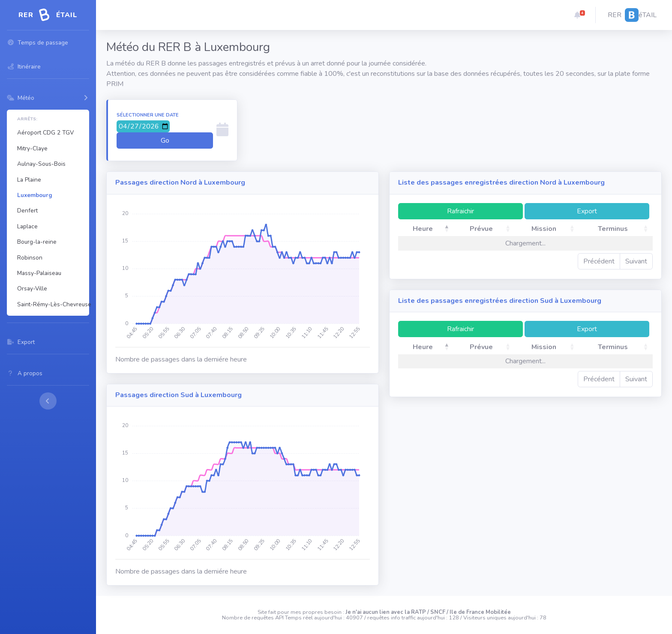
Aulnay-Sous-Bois (41, 164)
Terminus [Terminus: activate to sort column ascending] (613, 229)
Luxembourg (35, 195)
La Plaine (29, 180)
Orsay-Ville (32, 289)
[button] (577, 15)
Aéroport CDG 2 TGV (45, 133)
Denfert (27, 211)
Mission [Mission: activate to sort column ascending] (544, 229)
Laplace (27, 226)
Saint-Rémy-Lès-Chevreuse (51, 304)
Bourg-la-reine (37, 242)
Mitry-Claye (32, 148)
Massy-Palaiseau (39, 273)
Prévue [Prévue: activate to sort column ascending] (481, 229)
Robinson (30, 258)
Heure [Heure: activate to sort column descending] (423, 229)
